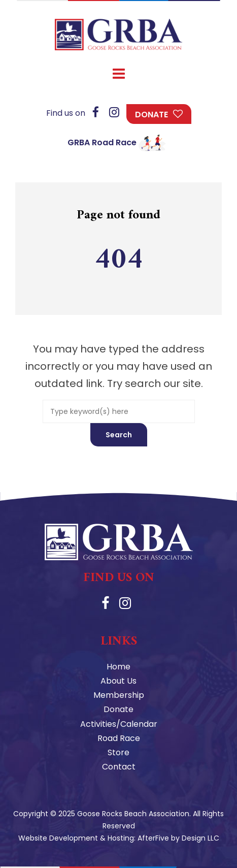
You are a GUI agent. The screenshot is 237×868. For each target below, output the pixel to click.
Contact (119, 767)
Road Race (119, 738)
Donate (151, 115)
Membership (119, 695)
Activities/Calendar (119, 724)
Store (118, 752)
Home (118, 667)
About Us (118, 681)
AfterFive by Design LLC (178, 838)
